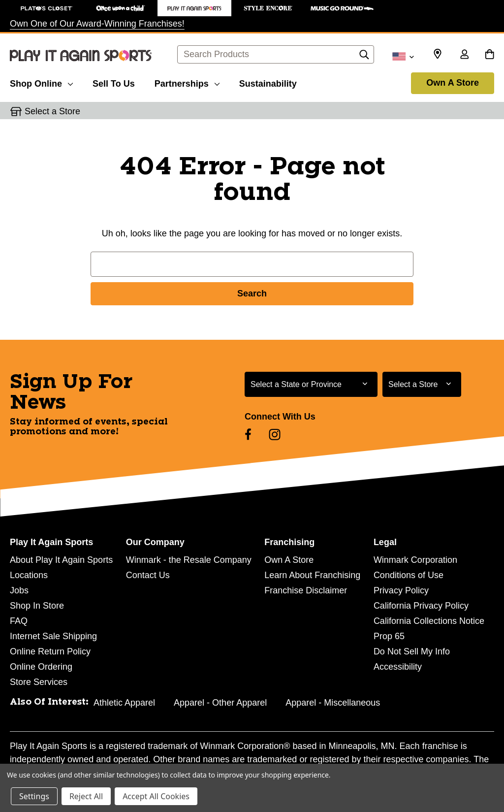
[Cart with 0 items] (489, 55)
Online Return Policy (50, 651)
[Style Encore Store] (268, 8)
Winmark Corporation (415, 560)
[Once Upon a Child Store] (121, 8)
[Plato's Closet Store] (47, 8)
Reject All (86, 796)
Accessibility (398, 667)
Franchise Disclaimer (306, 590)
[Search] (364, 57)
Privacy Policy (401, 590)
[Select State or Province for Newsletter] (311, 384)
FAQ (19, 621)
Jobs (19, 590)
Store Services (39, 682)
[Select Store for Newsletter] (422, 384)
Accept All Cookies (156, 796)
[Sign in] (464, 55)
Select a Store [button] (52, 111)
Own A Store (453, 83)
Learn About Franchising (312, 575)
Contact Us (148, 575)
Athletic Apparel (124, 703)
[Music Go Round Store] (342, 8)
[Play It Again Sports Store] (194, 8)
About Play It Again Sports (61, 560)
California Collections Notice (429, 621)
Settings (34, 796)
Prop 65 (389, 636)
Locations (29, 575)
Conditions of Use (409, 575)
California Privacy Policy (421, 606)
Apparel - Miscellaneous (333, 703)
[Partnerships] (187, 82)
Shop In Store (37, 606)
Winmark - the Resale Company (189, 560)
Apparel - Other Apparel (220, 703)
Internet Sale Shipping (53, 636)
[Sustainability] (268, 82)
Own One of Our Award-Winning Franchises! (97, 24)
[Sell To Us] (114, 82)
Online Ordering (41, 667)
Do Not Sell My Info (412, 651)
